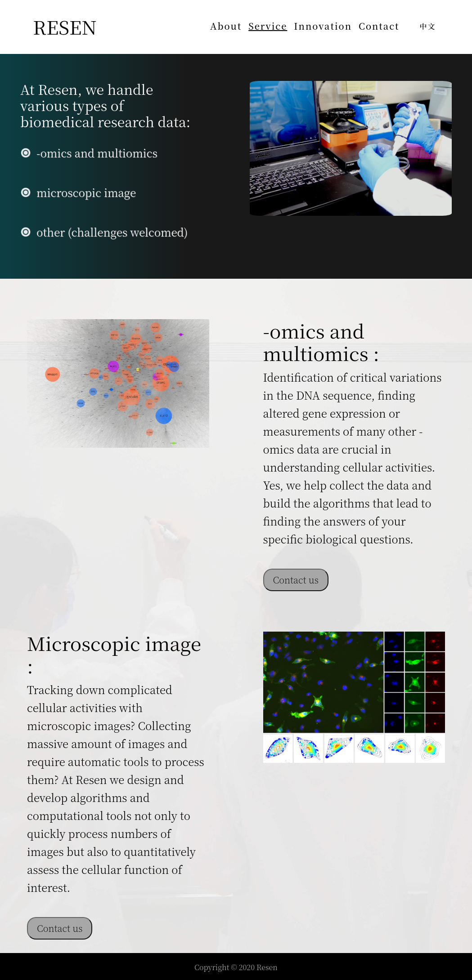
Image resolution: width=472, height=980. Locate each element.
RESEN (65, 27)
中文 (428, 26)
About (226, 26)
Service (268, 26)
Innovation (323, 26)
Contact (379, 26)
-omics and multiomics (97, 153)
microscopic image (86, 192)
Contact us (296, 580)
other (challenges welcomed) (112, 232)
